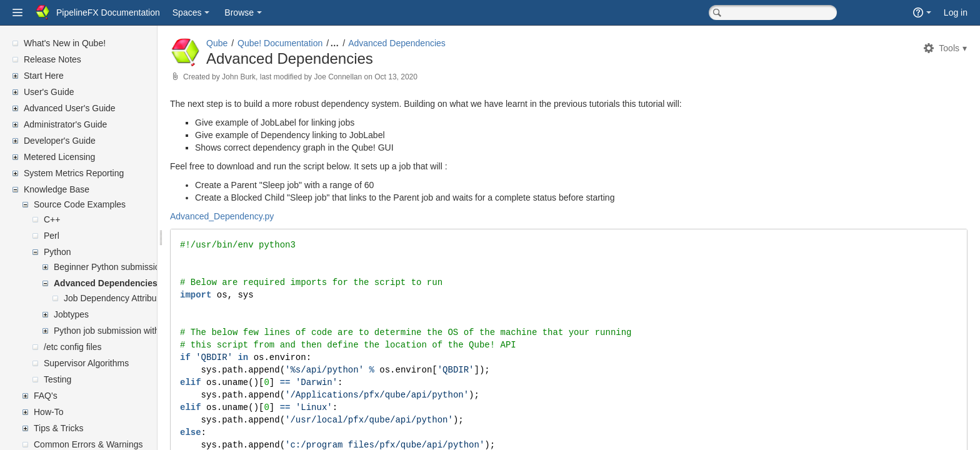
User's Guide (49, 92)
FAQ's (46, 396)
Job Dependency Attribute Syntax (128, 298)
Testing (57, 379)
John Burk (269, 77)
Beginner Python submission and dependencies (146, 267)
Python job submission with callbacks (126, 331)
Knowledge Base (57, 189)
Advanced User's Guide (70, 108)
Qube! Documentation (310, 43)
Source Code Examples (80, 204)
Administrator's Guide (65, 124)
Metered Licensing (59, 157)
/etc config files (73, 347)
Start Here (44, 76)
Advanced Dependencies (106, 283)
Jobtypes (71, 314)
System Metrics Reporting (74, 173)
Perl (52, 236)
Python (57, 252)
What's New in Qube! (65, 43)
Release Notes (52, 59)
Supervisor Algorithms (86, 363)
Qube (247, 43)
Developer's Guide (60, 141)
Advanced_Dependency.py (252, 216)
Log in (956, 12)
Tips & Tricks (59, 428)
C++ (52, 219)
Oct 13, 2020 (426, 77)
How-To (48, 412)
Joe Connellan (368, 77)
